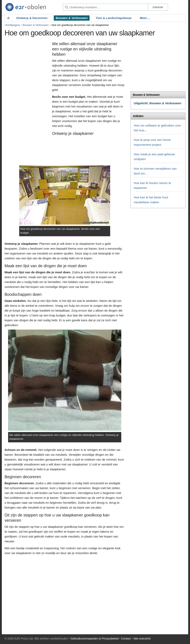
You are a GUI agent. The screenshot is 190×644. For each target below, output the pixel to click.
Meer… (145, 18)
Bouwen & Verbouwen (72, 18)
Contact (126, 639)
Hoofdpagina (12, 25)
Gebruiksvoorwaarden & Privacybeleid (94, 639)
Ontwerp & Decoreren (32, 18)
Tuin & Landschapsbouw (114, 18)
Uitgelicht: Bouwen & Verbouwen (158, 103)
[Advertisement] (27, 103)
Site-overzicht (142, 639)
